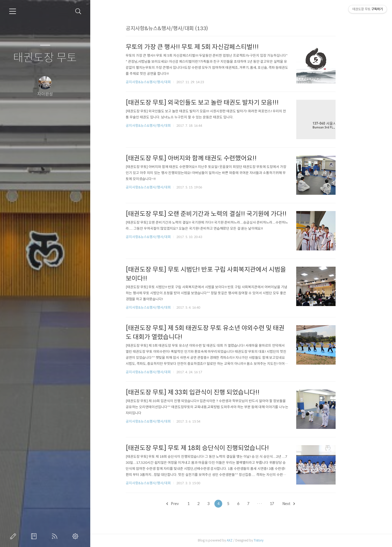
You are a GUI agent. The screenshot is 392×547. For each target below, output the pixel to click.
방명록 (35, 536)
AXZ (240, 540)
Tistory (269, 540)
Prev (183, 504)
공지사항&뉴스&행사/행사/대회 (159, 82)
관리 (76, 536)
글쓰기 (14, 536)
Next (299, 504)
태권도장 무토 (45, 58)
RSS (56, 536)
